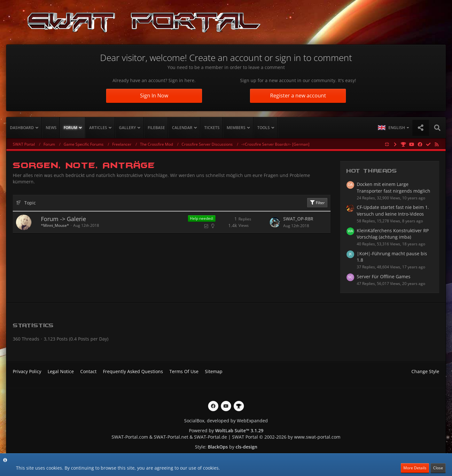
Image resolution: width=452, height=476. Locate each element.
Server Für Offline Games (384, 276)
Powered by (226, 430)
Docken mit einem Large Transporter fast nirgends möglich (394, 188)
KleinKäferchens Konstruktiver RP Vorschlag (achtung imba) (393, 234)
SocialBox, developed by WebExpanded (226, 421)
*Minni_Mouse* (55, 225)
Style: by (226, 447)
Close (438, 468)
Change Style (425, 371)
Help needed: (202, 218)
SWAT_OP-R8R (298, 219)
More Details (415, 468)
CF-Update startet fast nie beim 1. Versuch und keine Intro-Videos (393, 211)
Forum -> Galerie (63, 219)
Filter (317, 203)
